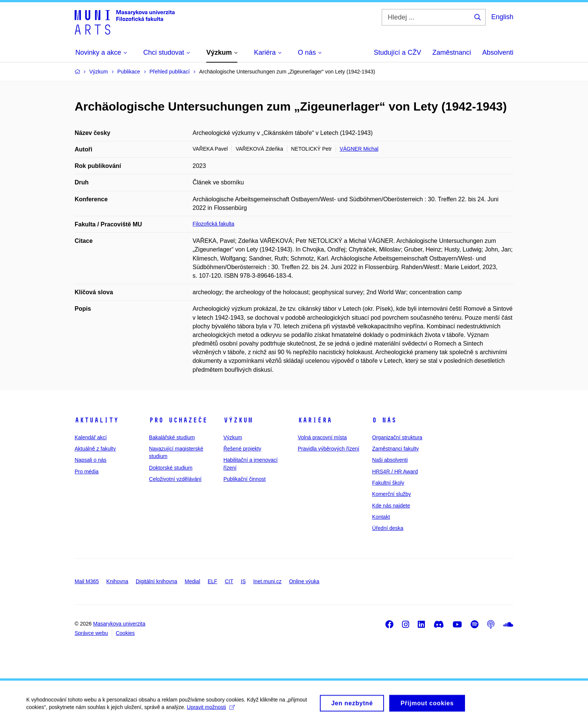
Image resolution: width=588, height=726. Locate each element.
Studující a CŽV (397, 52)
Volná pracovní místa (322, 437)
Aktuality (97, 420)
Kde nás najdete (391, 506)
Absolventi (498, 52)
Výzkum (238, 420)
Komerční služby (391, 494)
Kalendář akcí (91, 437)
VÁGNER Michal (359, 149)
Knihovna (117, 581)
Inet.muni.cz (267, 581)
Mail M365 (87, 581)
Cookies (125, 633)
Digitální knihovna (157, 581)
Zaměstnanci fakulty (395, 449)
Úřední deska (388, 528)
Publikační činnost (245, 479)
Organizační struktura (397, 437)
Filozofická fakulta (214, 224)
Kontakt (381, 517)
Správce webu (91, 633)
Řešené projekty (242, 449)
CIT (229, 581)
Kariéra (315, 420)
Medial (193, 581)
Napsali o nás (91, 460)
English (502, 17)
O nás (384, 420)
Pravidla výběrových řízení (328, 449)
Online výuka (304, 581)
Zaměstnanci (452, 52)
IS (243, 581)
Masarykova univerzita (119, 624)
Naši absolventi (390, 460)
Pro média (87, 472)
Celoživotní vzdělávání (175, 479)
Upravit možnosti (211, 711)
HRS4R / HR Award (395, 472)
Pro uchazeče (178, 420)
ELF (213, 581)
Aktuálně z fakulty (95, 449)
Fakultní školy (388, 483)
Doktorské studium (171, 468)
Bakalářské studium (172, 437)
